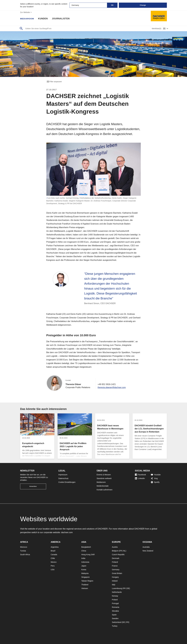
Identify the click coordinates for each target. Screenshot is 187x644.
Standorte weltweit (104, 478)
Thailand (85, 585)
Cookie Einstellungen (67, 482)
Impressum (63, 475)
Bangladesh (86, 547)
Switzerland (117, 622)
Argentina (55, 547)
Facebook (140, 475)
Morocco (24, 547)
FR (121, 551)
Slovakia (115, 611)
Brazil (53, 551)
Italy (114, 585)
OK (112, 5)
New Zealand (148, 551)
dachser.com (67, 532)
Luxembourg (117, 588)
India (83, 558)
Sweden (115, 618)
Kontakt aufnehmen (104, 490)
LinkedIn (140, 478)
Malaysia (85, 573)
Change (143, 5)
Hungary (115, 577)
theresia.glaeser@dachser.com (112, 387)
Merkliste (157, 29)
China (84, 551)
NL (124, 551)
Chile (53, 558)
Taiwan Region (87, 581)
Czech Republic (118, 555)
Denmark (116, 558)
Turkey (115, 626)
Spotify (155, 482)
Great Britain (117, 573)
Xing (154, 478)
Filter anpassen (54, 82)
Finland (115, 562)
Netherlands (117, 592)
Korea (84, 570)
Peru (53, 566)
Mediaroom (27, 19)
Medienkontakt (103, 486)
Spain (114, 615)
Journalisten (61, 19)
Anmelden (33, 486)
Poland (115, 600)
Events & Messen (104, 475)
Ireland (115, 581)
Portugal (115, 603)
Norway (115, 596)
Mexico (54, 562)
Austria (115, 547)
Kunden (43, 19)
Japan (84, 566)
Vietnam (85, 588)
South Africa (25, 555)
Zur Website (26, 12)
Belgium (115, 551)
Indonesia (85, 562)
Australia (146, 547)
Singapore (85, 577)
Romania (116, 607)
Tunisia (23, 551)
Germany (116, 570)
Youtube (156, 475)
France (115, 566)
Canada (54, 555)
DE (128, 588)
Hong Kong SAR (88, 555)
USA (53, 570)
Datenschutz (64, 478)
